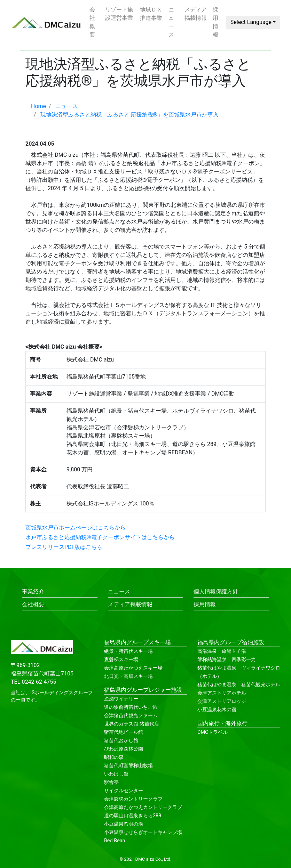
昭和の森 (114, 757)
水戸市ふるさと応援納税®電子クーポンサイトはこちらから (100, 537)
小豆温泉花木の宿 (217, 710)
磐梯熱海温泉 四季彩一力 (227, 660)
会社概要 (92, 22)
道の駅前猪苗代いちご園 (131, 707)
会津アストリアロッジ (222, 701)
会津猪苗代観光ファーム (131, 716)
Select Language (251, 22)
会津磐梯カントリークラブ (133, 799)
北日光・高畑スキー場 (128, 676)
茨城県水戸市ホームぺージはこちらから (76, 528)
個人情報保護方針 (216, 591)
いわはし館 (116, 774)
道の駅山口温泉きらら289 (133, 816)
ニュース (171, 22)
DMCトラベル (213, 732)
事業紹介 (33, 591)
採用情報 (215, 22)
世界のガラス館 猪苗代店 (132, 724)
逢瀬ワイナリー (121, 699)
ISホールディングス (52, 693)
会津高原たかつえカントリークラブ (143, 807)
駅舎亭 (111, 782)
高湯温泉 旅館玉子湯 (222, 651)
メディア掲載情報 (196, 14)
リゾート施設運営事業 (119, 14)
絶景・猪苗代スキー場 (128, 651)
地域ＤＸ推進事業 (151, 14)
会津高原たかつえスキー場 (133, 668)
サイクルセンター (124, 791)
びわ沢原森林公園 (124, 749)
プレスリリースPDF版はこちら (64, 547)
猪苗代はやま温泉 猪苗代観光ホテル (239, 685)
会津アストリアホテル (222, 693)
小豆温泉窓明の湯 (124, 824)
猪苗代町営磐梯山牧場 (128, 766)
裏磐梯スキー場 (121, 660)
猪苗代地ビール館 (124, 732)
